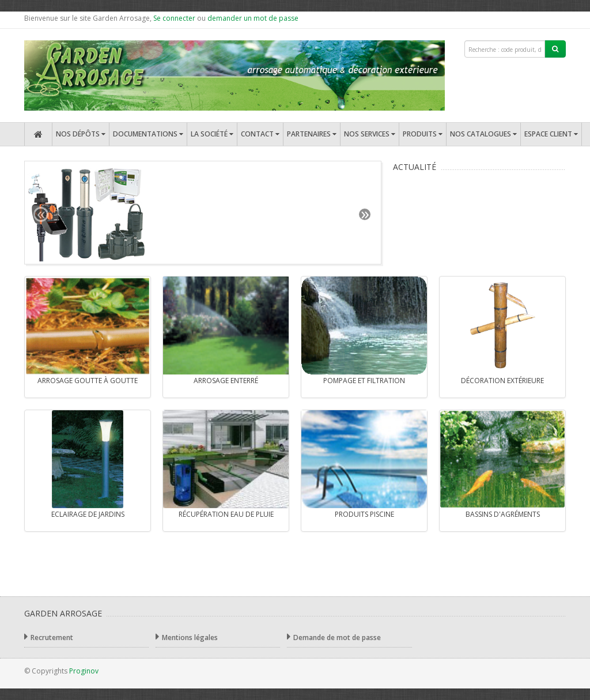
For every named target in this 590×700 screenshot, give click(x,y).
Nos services (370, 134)
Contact (260, 134)
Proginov (84, 671)
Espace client (551, 134)
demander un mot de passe (253, 18)
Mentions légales (187, 637)
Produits (423, 134)
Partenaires (312, 134)
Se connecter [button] (174, 18)
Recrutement (49, 637)
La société (212, 134)
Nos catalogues (483, 134)
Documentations (148, 134)
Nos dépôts (81, 134)
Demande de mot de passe (334, 637)
